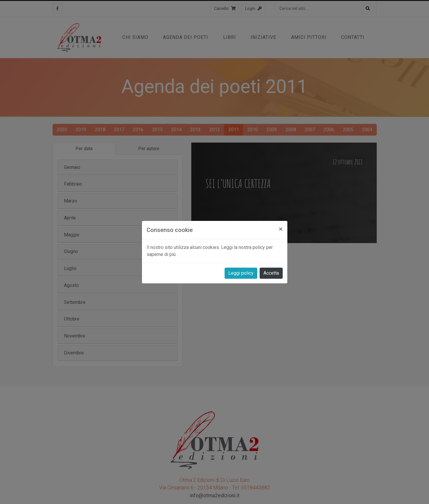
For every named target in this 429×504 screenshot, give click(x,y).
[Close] (281, 229)
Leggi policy (241, 273)
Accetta (271, 273)
